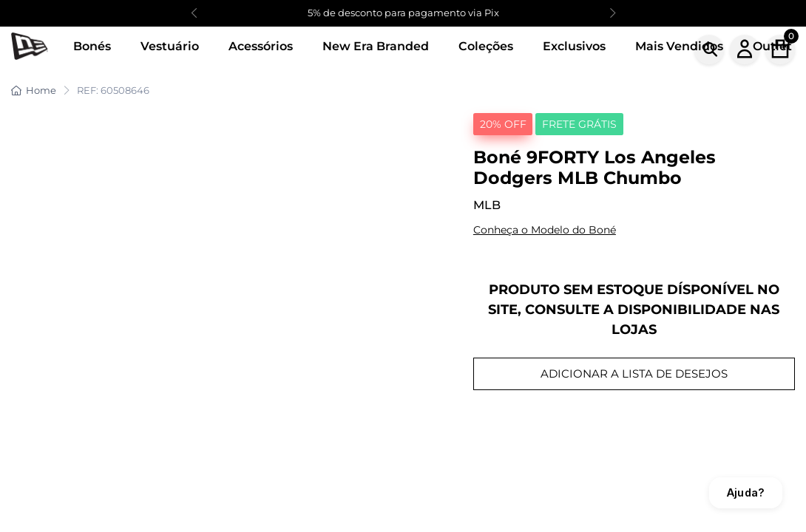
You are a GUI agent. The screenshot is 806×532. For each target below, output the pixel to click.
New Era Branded (376, 46)
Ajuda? (746, 492)
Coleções (486, 46)
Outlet (772, 46)
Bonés (92, 46)
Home (34, 90)
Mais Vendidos (679, 46)
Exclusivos (574, 46)
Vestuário (170, 46)
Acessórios (261, 46)
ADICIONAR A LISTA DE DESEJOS (634, 374)
